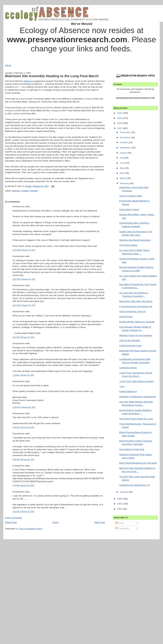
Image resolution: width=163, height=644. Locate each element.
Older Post (100, 522)
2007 (120, 128)
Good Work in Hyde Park (132, 449)
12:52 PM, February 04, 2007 (24, 279)
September (126, 148)
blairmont (16, 191)
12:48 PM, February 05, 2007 (24, 407)
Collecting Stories (128, 368)
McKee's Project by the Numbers (136, 335)
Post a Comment (13, 518)
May (122, 168)
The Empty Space (128, 245)
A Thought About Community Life (136, 306)
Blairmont (29, 81)
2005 (120, 504)
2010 (120, 113)
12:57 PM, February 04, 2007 (24, 305)
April (122, 173)
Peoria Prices (126, 317)
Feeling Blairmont (128, 391)
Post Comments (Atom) (31, 529)
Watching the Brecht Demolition (135, 240)
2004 (120, 509)
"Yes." (122, 386)
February (125, 183)
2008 (120, 123)
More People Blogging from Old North (138, 463)
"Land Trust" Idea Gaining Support (136, 381)
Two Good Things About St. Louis (136, 419)
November (125, 137)
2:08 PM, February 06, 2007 (23, 459)
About (8, 65)
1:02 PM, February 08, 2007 (23, 511)
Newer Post (11, 522)
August (123, 153)
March (123, 178)
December (125, 132)
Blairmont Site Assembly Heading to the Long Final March (52, 76)
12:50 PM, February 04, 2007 (24, 250)
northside (34, 191)
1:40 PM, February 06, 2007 (23, 427)
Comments (122, 528)
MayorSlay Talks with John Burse (136, 301)
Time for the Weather (130, 340)
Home (55, 522)
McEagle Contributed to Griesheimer (138, 397)
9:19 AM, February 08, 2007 (23, 485)
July (122, 158)
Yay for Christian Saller (131, 196)
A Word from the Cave (130, 346)
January (124, 492)
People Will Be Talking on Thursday (137, 322)
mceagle (25, 191)
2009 (120, 118)
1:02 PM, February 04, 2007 (23, 337)
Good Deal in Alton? (129, 209)
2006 (120, 499)
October (124, 142)
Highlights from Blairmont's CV (135, 485)
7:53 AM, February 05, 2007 (23, 375)
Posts (120, 523)
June (123, 163)
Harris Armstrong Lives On (133, 311)
